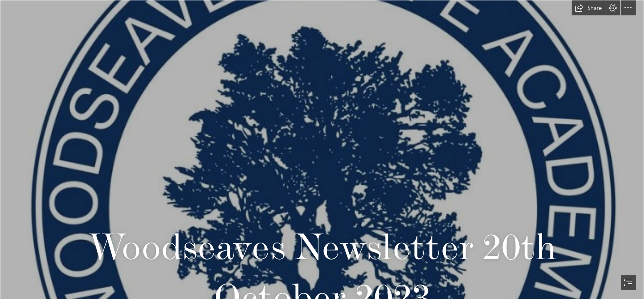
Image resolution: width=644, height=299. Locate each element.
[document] (322, 149)
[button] (588, 8)
